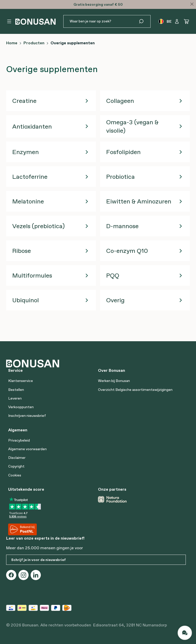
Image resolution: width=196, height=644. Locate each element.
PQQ (113, 275)
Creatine (24, 101)
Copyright (16, 466)
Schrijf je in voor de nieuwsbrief (39, 560)
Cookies (15, 475)
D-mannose (122, 226)
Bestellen (16, 390)
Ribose (22, 251)
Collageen (120, 101)
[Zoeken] (144, 21)
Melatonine (28, 201)
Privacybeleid (19, 440)
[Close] (192, 4)
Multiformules (32, 275)
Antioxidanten (32, 126)
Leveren (15, 398)
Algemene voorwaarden (27, 449)
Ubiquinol (26, 300)
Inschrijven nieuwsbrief (27, 416)
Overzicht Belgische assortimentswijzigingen (135, 390)
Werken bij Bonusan (114, 381)
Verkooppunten (21, 407)
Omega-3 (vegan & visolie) (132, 126)
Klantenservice (21, 381)
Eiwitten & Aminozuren (139, 201)
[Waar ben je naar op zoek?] (101, 21)
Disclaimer (17, 458)
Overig (115, 300)
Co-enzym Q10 (127, 251)
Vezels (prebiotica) (38, 226)
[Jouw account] (177, 21)
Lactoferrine (30, 177)
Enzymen (26, 152)
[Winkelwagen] (187, 21)
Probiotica (120, 177)
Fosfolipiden (123, 152)
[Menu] (9, 21)
